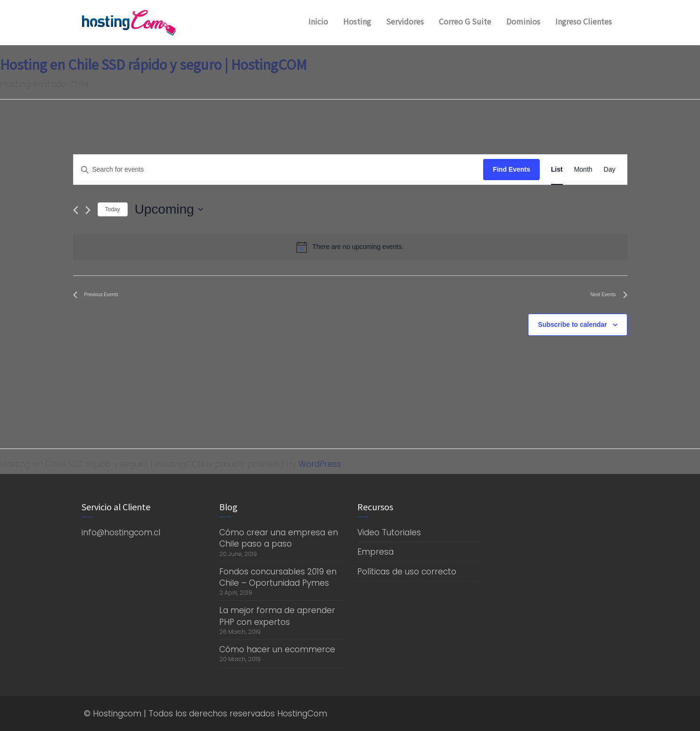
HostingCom (302, 714)
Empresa (375, 552)
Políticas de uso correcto (407, 572)
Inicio (318, 21)
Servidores (405, 21)
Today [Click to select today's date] (113, 209)
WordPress (320, 464)
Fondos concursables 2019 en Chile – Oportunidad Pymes (278, 577)
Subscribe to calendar (572, 324)
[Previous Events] (76, 210)
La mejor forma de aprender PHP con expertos (277, 616)
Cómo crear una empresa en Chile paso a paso (279, 538)
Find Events (511, 169)
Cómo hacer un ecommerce (277, 649)
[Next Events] (88, 210)
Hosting (357, 21)
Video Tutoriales (389, 532)
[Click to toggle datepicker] (169, 209)
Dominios (523, 21)
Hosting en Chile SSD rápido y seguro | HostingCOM (153, 64)
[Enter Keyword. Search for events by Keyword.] (279, 170)
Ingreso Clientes (584, 21)
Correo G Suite (465, 21)
